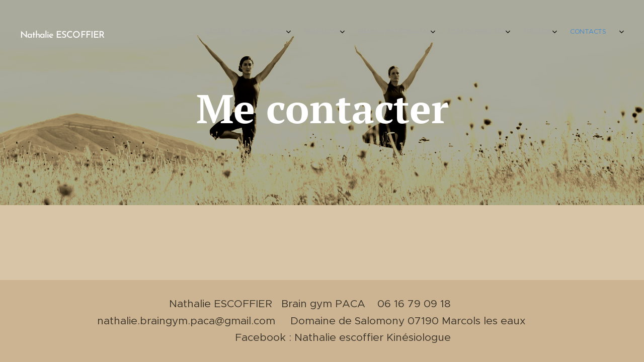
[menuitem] (436, 33)
